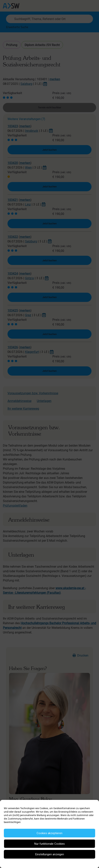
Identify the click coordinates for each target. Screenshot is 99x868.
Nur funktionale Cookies (49, 844)
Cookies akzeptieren (49, 833)
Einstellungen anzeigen (50, 854)
